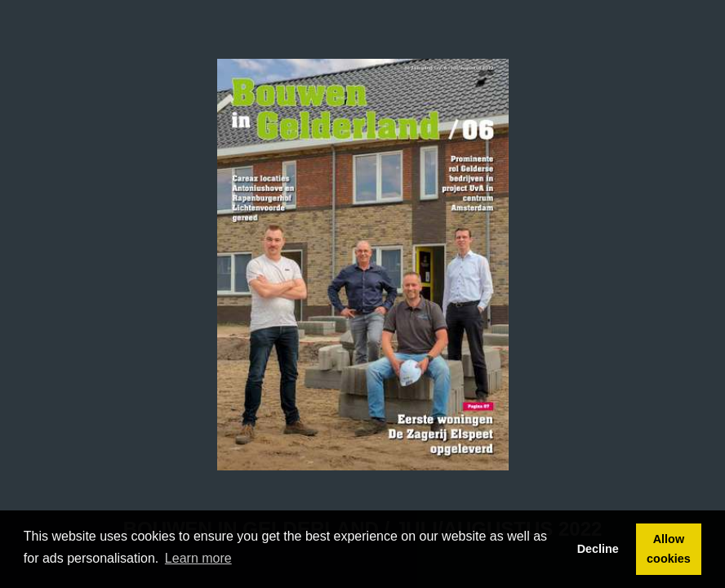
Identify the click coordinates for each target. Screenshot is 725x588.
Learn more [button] (198, 558)
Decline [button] (598, 549)
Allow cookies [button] (669, 549)
